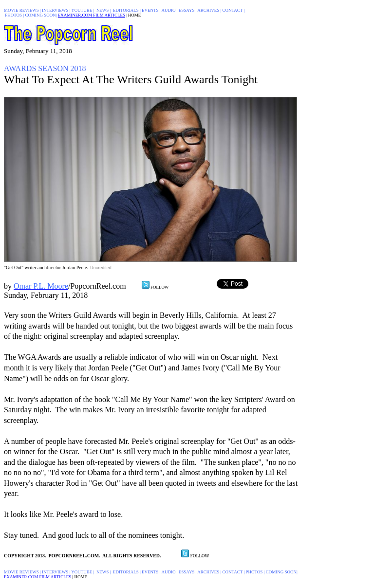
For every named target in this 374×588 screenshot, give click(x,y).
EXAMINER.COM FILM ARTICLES (92, 15)
